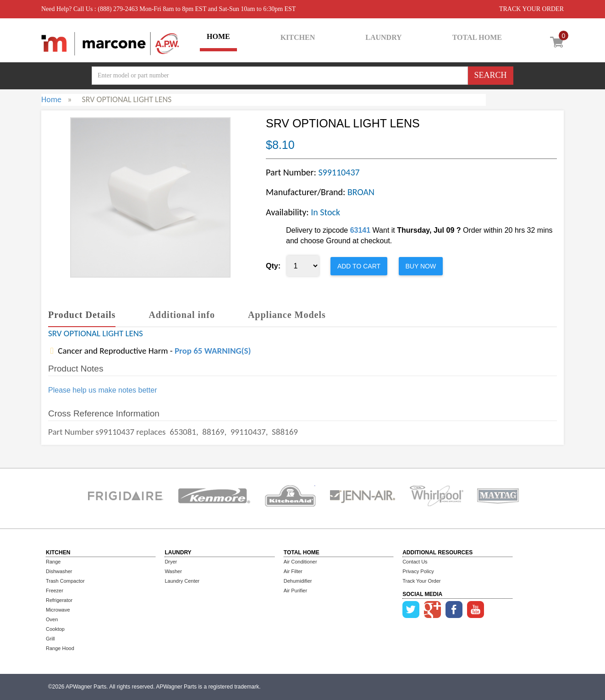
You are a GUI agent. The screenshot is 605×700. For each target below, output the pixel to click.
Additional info (181, 315)
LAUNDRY (383, 37)
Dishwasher (59, 571)
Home (51, 99)
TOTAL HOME (477, 37)
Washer (173, 571)
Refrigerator (59, 600)
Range (53, 562)
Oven (52, 619)
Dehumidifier (298, 581)
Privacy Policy (418, 571)
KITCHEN (298, 37)
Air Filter (293, 571)
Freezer (55, 591)
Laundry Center (182, 581)
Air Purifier (295, 591)
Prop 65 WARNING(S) (213, 351)
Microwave (58, 610)
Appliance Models (287, 315)
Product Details (82, 315)
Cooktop (55, 629)
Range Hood (60, 648)
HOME (218, 36)
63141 (360, 230)
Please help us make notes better (102, 390)
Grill (50, 639)
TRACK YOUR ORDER (531, 9)
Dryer (171, 562)
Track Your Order (421, 581)
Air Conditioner (300, 562)
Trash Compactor (65, 581)
